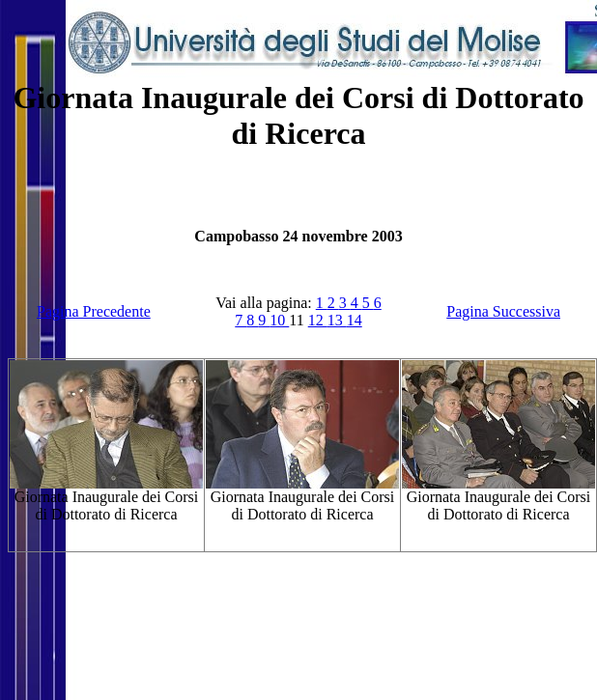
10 (279, 320)
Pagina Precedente (94, 311)
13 (337, 320)
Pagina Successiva (503, 311)
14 (355, 320)
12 (318, 320)
